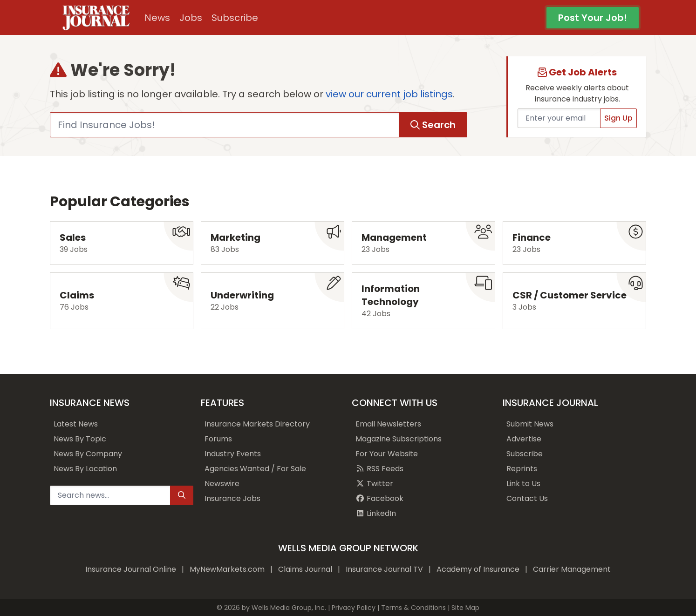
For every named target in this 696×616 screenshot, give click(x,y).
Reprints (522, 469)
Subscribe (235, 18)
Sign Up (618, 118)
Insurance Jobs (232, 498)
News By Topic (80, 439)
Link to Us (523, 484)
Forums (218, 439)
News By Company (88, 454)
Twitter (374, 484)
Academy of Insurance (478, 569)
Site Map (465, 608)
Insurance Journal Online (131, 569)
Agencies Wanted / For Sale (255, 469)
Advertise (524, 439)
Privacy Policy (354, 608)
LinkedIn (376, 513)
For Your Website (387, 454)
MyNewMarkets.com (227, 569)
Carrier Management (572, 569)
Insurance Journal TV (384, 569)
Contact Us (527, 498)
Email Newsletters (388, 424)
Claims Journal (305, 569)
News (157, 18)
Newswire (222, 484)
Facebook (379, 498)
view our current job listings (389, 94)
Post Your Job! (593, 18)
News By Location (85, 469)
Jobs (191, 18)
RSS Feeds (379, 469)
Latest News (76, 424)
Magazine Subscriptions (399, 439)
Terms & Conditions (413, 608)
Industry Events (233, 454)
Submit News (530, 424)
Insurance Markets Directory (257, 424)
